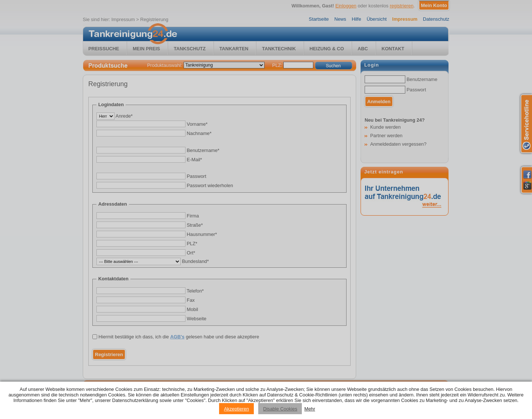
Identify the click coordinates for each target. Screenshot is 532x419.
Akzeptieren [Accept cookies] (236, 409)
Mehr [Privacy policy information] (310, 409)
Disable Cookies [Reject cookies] (280, 409)
